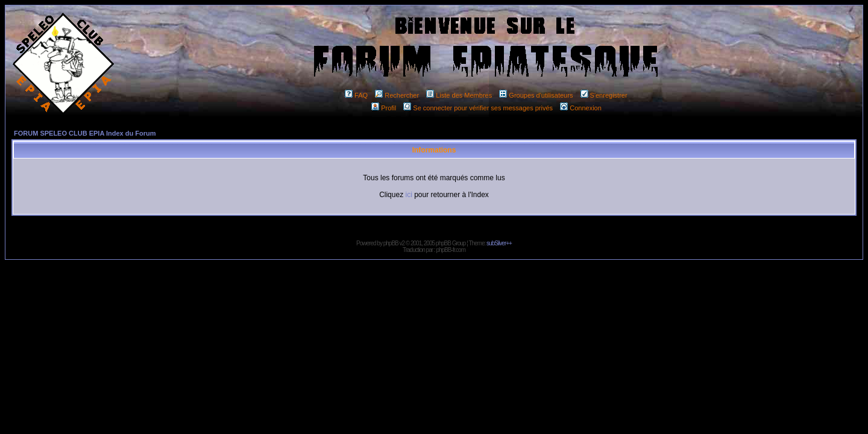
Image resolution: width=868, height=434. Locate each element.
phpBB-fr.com (451, 250)
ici (408, 195)
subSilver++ (499, 243)
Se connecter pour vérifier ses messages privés (478, 108)
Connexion (581, 108)
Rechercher (397, 95)
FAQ (356, 95)
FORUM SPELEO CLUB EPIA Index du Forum (85, 133)
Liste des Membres (459, 95)
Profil (384, 108)
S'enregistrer (604, 95)
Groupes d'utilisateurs (536, 95)
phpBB (391, 243)
